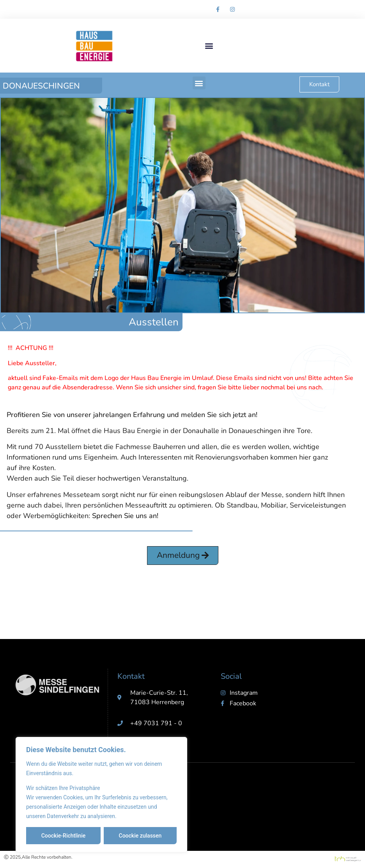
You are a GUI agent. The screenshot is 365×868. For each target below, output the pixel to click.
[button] (209, 46)
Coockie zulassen (140, 836)
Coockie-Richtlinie (64, 836)
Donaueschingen (41, 86)
